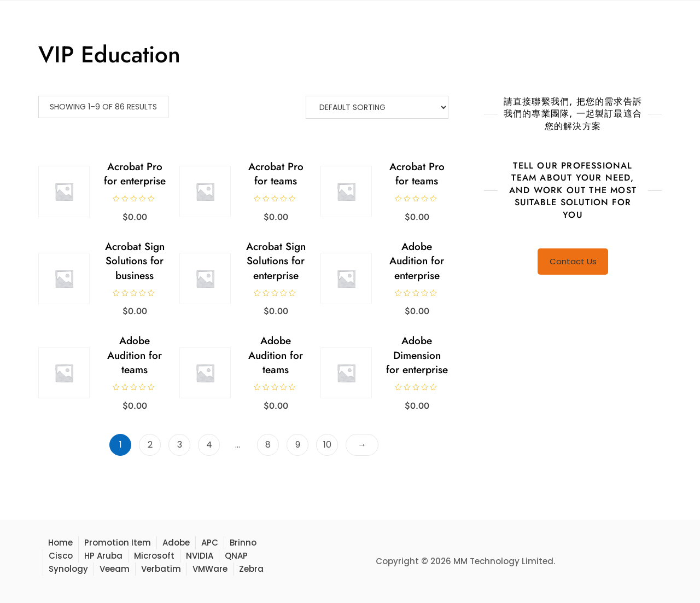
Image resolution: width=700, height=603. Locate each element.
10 (327, 445)
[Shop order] (377, 107)
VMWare (210, 569)
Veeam (115, 569)
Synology (68, 569)
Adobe (176, 543)
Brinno (243, 543)
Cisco (61, 556)
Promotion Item (118, 543)
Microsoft (154, 556)
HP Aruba (103, 556)
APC (210, 543)
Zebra (251, 569)
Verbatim (161, 569)
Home (60, 543)
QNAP (236, 556)
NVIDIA (200, 556)
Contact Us (573, 261)
